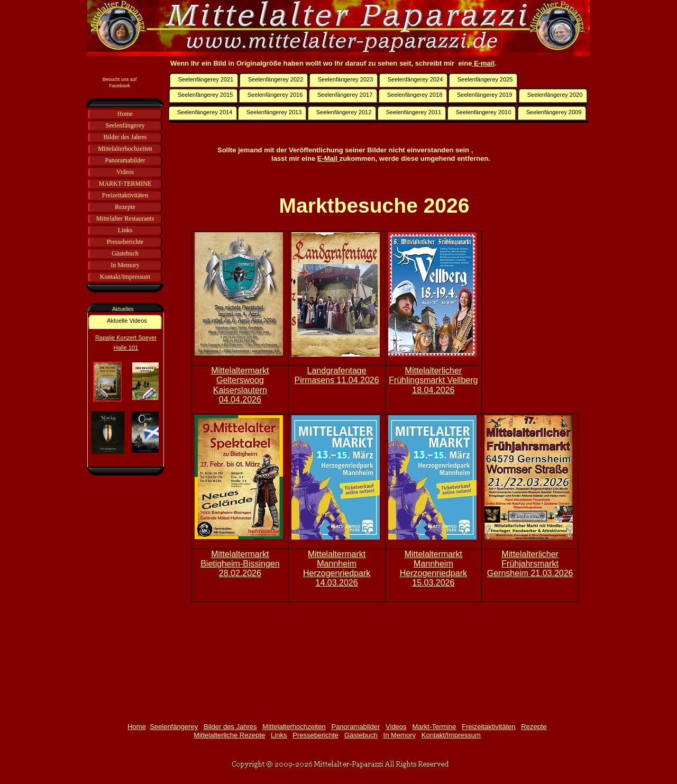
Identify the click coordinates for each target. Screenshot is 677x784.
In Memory (400, 735)
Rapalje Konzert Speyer (126, 338)
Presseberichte (315, 735)
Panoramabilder (355, 727)
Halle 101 (126, 348)
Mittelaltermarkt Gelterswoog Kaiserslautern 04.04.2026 (240, 385)
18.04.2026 (433, 390)
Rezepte (534, 727)
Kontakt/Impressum (451, 735)
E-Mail (328, 158)
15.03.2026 (433, 583)
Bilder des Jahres (230, 727)
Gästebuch (361, 735)
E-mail (483, 63)
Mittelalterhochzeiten (294, 727)
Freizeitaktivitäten (488, 727)
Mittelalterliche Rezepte (229, 735)
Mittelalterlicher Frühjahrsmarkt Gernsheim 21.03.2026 (530, 564)
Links (279, 735)
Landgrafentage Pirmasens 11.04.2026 (337, 375)
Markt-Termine (434, 727)
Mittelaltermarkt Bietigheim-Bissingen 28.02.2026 (240, 564)
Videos (396, 727)
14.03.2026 (337, 583)
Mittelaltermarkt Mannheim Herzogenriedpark (337, 564)
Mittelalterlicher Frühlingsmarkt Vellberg (433, 375)
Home (137, 727)
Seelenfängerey (174, 727)
